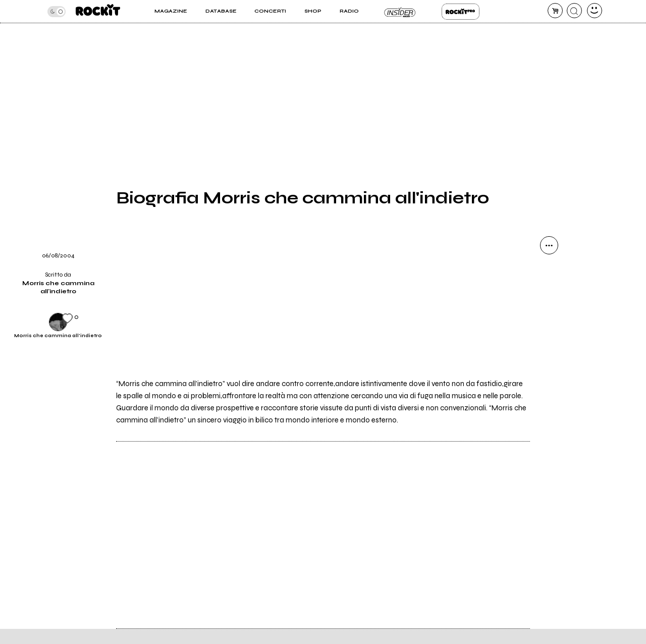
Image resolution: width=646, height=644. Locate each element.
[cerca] (574, 11)
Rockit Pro (461, 12)
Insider (400, 12)
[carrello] (555, 11)
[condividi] (549, 245)
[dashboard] (595, 11)
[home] (98, 11)
